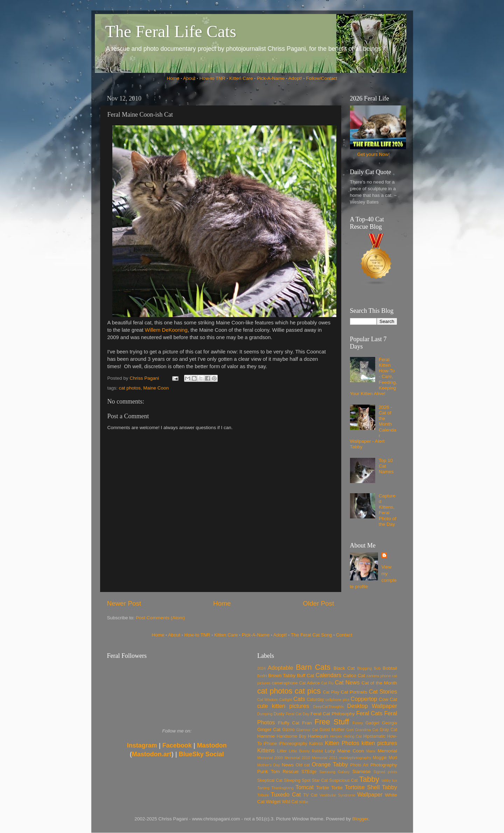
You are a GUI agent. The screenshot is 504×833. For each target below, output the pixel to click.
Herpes (336, 736)
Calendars (329, 675)
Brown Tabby (282, 676)
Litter (282, 751)
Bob (377, 668)
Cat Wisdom (268, 700)
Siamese (361, 772)
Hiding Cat (353, 736)
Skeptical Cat (270, 780)
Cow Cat (388, 699)
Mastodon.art (152, 754)
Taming (263, 788)
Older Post (318, 603)
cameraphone (285, 683)
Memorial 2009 (270, 758)
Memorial (387, 751)
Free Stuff (332, 722)
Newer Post (124, 603)
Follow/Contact (321, 78)
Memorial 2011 (325, 758)
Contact (344, 635)
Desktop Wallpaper (372, 706)
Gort (350, 730)
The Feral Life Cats (171, 31)
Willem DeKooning (166, 330)
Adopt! (295, 78)
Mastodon (212, 745)
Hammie (266, 736)
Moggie (380, 758)
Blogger (360, 819)
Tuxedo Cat (286, 794)
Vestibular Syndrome (337, 795)
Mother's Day (269, 765)
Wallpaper (370, 794)
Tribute (263, 795)
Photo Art (359, 765)
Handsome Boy (291, 736)
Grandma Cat (367, 730)
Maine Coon (156, 388)
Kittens (266, 750)
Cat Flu (327, 683)
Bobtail (390, 668)
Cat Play (331, 692)
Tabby (369, 779)
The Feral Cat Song (311, 635)
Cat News (347, 682)
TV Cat (310, 795)
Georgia (389, 723)
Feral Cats (369, 713)
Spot (306, 780)
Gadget (372, 723)
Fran (307, 723)
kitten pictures (379, 743)
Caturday (316, 700)
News (288, 765)
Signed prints (385, 772)
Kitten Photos (342, 743)
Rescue (290, 772)
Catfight (286, 700)
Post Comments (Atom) (160, 618)
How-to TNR (212, 78)
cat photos (130, 388)
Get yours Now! (373, 154)
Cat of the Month (379, 683)
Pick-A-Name (271, 78)
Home (173, 78)
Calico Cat (354, 676)
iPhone (270, 744)
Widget (273, 802)
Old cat (303, 765)
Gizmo (288, 730)
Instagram (142, 745)
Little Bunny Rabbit (306, 751)
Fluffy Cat (289, 723)
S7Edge (309, 772)
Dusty (279, 714)
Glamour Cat (307, 730)
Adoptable (281, 668)
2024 (261, 668)
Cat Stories (383, 691)
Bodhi (262, 676)
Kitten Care (241, 78)
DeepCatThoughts (328, 707)
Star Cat (320, 780)
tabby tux (389, 780)
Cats (299, 699)
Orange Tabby (330, 764)
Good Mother (332, 730)
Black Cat (344, 668)
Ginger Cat (269, 729)
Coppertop (364, 699)
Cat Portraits (354, 692)
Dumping (265, 714)
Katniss (316, 744)
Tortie (337, 788)
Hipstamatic (374, 736)
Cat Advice (310, 683)
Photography (384, 765)
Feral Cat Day (297, 714)
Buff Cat (305, 676)
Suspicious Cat (343, 780)
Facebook (177, 745)
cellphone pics (338, 700)
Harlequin (318, 736)
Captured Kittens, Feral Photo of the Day (387, 510)
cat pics (308, 691)
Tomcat (304, 787)
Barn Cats (313, 667)
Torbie (323, 788)
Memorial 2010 (297, 758)
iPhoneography (293, 744)
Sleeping (292, 780)
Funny (358, 723)
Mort (393, 758)
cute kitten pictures (283, 706)
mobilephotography (355, 758)
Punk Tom (268, 772)
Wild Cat (290, 802)
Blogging (364, 668)
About (189, 78)
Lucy (330, 751)
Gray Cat (388, 730)
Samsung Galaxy (334, 772)
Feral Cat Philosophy (332, 714)
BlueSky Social (201, 754)
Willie (304, 802)
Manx (371, 751)
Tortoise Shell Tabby (371, 787)
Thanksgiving (282, 788)
